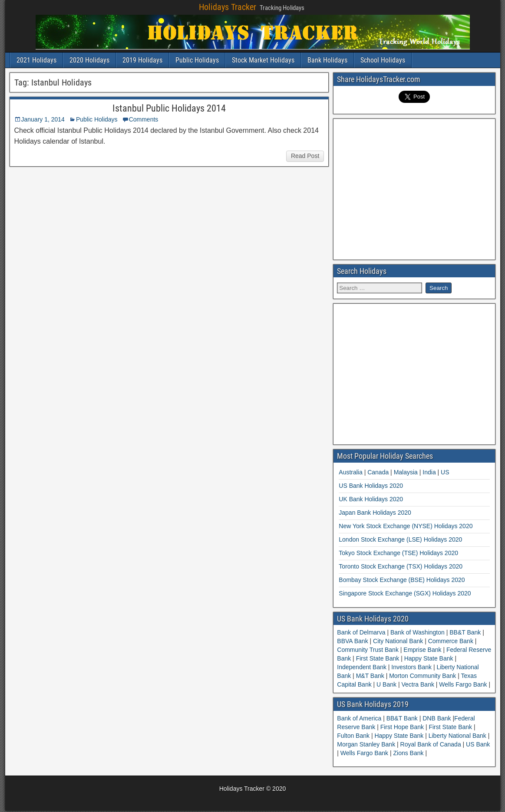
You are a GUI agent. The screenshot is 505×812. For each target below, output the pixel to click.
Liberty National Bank (458, 736)
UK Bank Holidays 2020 (371, 499)
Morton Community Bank (422, 676)
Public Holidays (197, 60)
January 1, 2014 (43, 119)
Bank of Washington (418, 632)
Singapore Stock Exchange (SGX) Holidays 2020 (405, 593)
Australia (350, 472)
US (445, 472)
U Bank (386, 684)
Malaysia (406, 472)
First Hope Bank (403, 727)
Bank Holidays (327, 60)
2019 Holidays (142, 60)
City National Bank (398, 641)
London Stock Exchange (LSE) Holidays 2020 (400, 539)
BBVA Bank (353, 641)
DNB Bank (437, 718)
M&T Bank (370, 676)
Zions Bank (409, 753)
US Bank (478, 744)
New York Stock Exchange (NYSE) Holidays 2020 (406, 526)
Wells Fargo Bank (463, 684)
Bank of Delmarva (362, 632)
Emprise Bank (422, 650)
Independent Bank (363, 667)
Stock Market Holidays (263, 60)
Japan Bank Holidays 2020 (375, 513)
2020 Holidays (89, 60)
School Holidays (383, 60)
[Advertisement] (414, 188)
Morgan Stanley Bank (367, 744)
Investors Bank (411, 667)
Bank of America (360, 718)
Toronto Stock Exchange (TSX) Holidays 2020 (401, 566)
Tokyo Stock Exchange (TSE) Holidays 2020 (398, 553)
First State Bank (378, 658)
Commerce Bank (451, 641)
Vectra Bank (418, 684)
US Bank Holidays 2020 (371, 486)
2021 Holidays (36, 60)
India (429, 472)
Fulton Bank (354, 736)
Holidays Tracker (228, 7)
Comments (144, 119)
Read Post (305, 156)
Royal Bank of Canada (432, 744)
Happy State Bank (429, 658)
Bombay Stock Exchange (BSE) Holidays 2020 (402, 580)
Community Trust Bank (369, 650)
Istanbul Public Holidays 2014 (169, 108)
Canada (378, 472)
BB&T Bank (465, 632)
